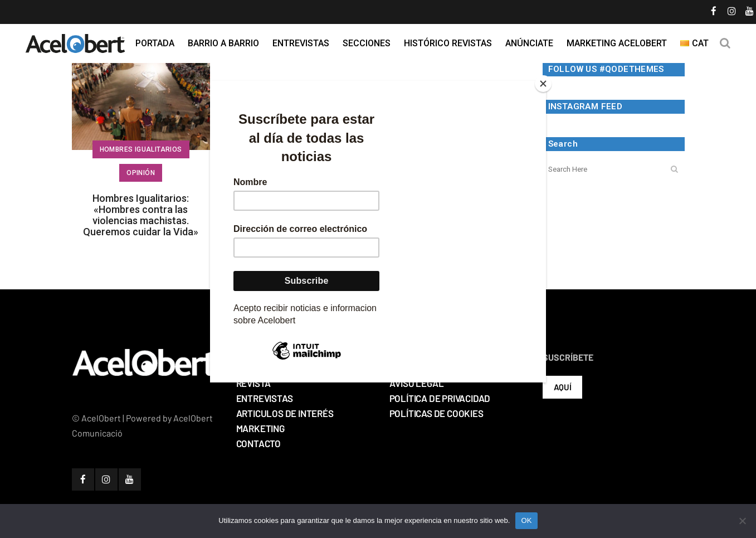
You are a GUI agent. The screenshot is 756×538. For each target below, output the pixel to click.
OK (526, 520)
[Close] (543, 84)
